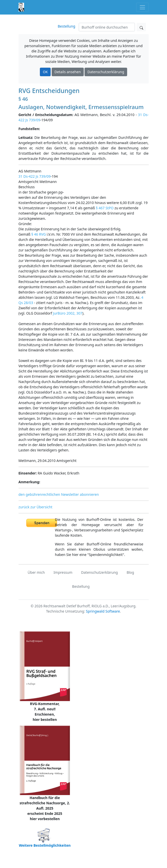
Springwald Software (103, 611)
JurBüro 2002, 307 (68, 313)
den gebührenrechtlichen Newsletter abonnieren (59, 494)
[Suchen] (107, 27)
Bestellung (66, 26)
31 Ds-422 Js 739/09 (35, 176)
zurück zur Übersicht (35, 507)
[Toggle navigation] (142, 7)
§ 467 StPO (105, 208)
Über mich (36, 572)
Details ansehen (68, 72)
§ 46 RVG (39, 234)
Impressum (63, 572)
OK (45, 72)
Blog (130, 572)
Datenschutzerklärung (106, 72)
